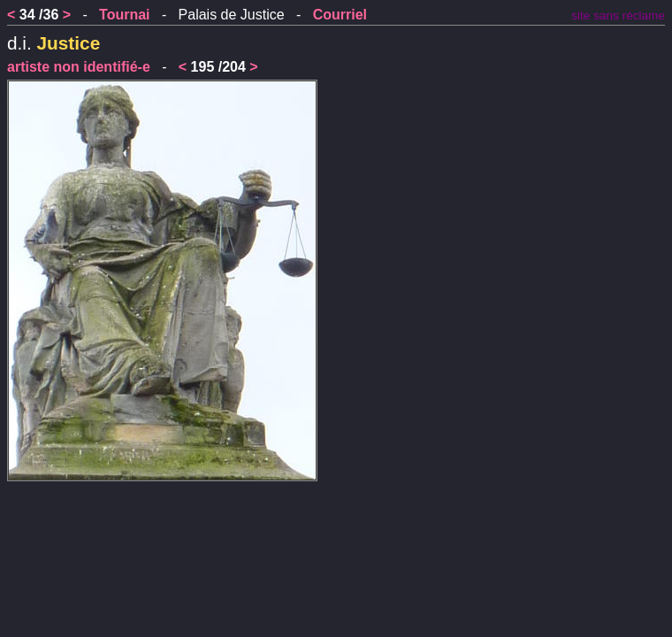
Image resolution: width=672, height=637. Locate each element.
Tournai (124, 15)
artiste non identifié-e (79, 67)
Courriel (340, 15)
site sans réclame (618, 15)
